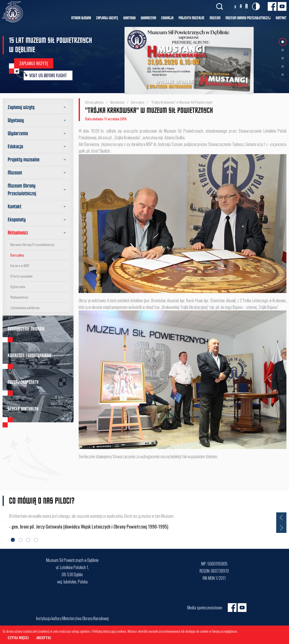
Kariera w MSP (20, 265)
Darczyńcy (17, 255)
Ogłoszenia (18, 286)
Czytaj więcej (18, 637)
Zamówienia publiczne (25, 308)
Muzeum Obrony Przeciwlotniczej (32, 244)
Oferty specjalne (21, 276)
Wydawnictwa (19, 297)
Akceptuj (44, 637)
